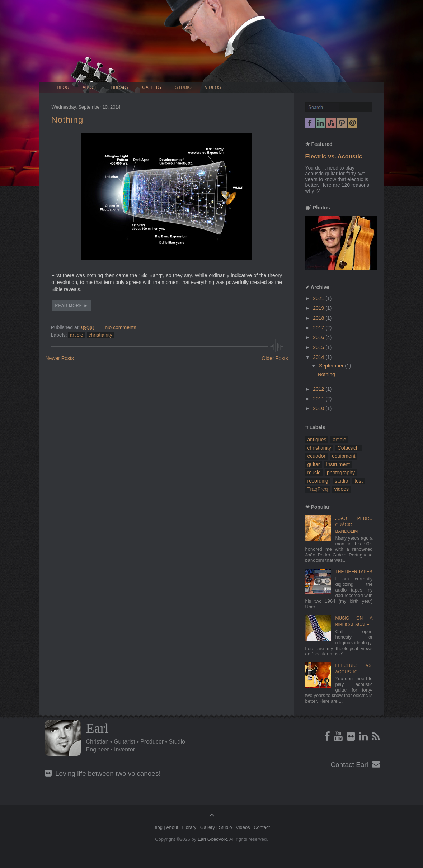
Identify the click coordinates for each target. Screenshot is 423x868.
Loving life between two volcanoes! (103, 774)
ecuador (317, 456)
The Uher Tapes (354, 572)
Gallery (152, 87)
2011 (319, 399)
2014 (319, 357)
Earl (97, 728)
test (359, 481)
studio (341, 481)
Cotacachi (349, 448)
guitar (314, 464)
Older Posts (275, 358)
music (314, 473)
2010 (319, 408)
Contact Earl (355, 765)
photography (341, 473)
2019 (319, 308)
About (90, 87)
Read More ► (72, 305)
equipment (344, 456)
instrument (338, 464)
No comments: (121, 327)
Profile (63, 738)
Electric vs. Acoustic (334, 156)
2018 (319, 318)
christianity (100, 335)
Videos (213, 87)
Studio (184, 87)
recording (318, 481)
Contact (262, 827)
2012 (319, 389)
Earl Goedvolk (212, 839)
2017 (319, 328)
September (332, 366)
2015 (319, 347)
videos (342, 489)
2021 (319, 298)
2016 (319, 337)
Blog (63, 87)
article (76, 335)
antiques (317, 440)
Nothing (67, 120)
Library (120, 87)
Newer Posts (60, 358)
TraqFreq (318, 489)
